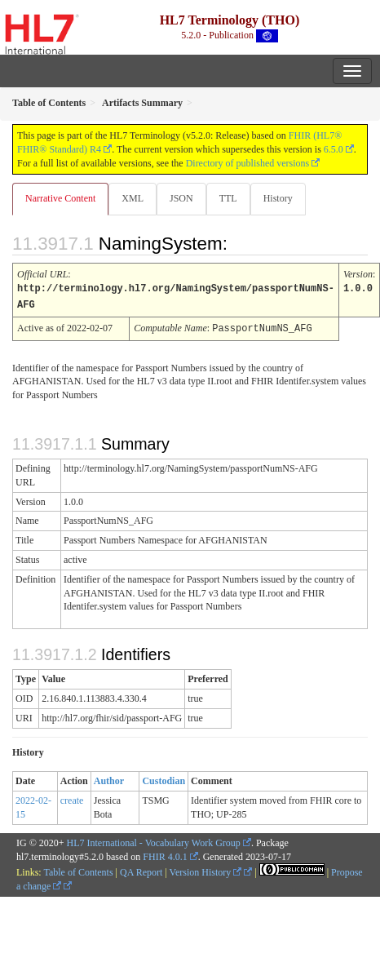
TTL (228, 198)
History (278, 198)
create (72, 798)
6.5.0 (334, 149)
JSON (181, 198)
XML (133, 198)
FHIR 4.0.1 (165, 854)
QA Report (141, 870)
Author (109, 778)
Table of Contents (78, 870)
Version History (206, 870)
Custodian (163, 778)
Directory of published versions (248, 163)
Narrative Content (60, 198)
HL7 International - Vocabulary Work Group (154, 840)
